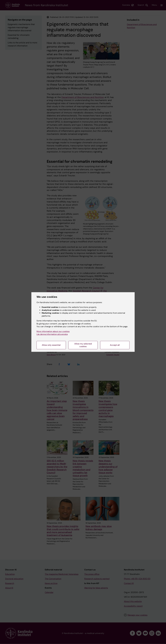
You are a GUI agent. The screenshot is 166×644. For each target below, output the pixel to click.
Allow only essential (51, 345)
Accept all (115, 345)
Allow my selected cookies (83, 345)
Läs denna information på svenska (52, 334)
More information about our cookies (53, 331)
